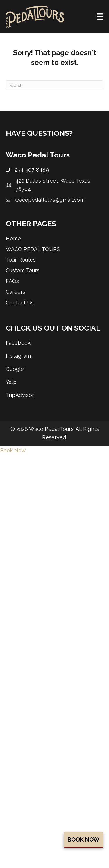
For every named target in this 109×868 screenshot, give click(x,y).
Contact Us (20, 303)
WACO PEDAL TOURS (33, 249)
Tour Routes (21, 260)
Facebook (18, 343)
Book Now (83, 840)
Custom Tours (23, 270)
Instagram (18, 356)
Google (15, 369)
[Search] (54, 85)
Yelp (11, 382)
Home (13, 238)
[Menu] (100, 17)
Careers (16, 292)
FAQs (12, 281)
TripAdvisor (20, 395)
